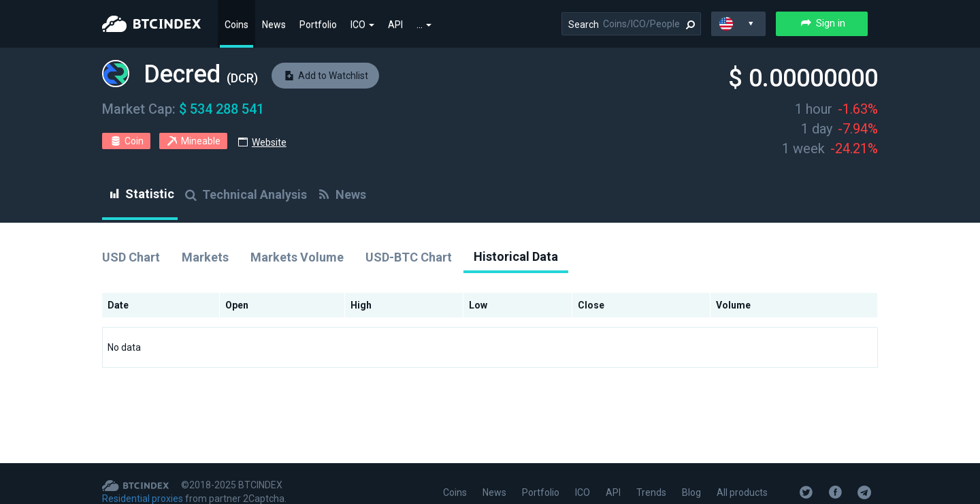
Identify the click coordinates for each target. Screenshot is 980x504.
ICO (362, 25)
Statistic (140, 194)
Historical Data (516, 256)
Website (269, 142)
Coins (236, 25)
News (274, 25)
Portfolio (318, 25)
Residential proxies (143, 499)
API (395, 25)
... (424, 25)
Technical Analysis (245, 194)
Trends (651, 492)
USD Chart (131, 257)
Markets (205, 257)
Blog (691, 492)
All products (742, 492)
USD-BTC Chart (409, 257)
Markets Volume (297, 257)
